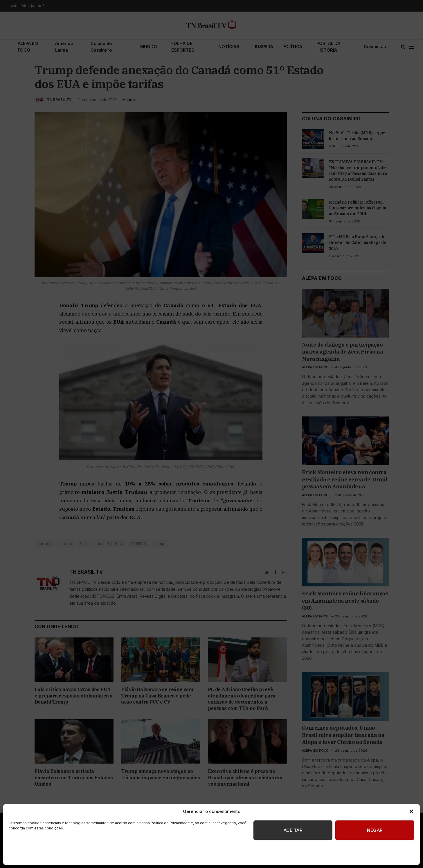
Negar (375, 830)
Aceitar (293, 830)
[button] (411, 811)
